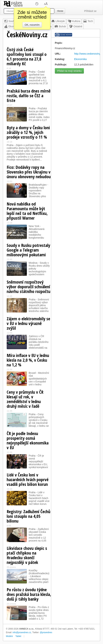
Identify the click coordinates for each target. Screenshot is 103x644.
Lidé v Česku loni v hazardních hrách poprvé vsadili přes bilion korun (28, 479)
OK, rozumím (32, 25)
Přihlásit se (90, 11)
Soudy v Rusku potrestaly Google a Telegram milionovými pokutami (28, 250)
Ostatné (76, 26)
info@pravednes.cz (22, 632)
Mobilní (9, 636)
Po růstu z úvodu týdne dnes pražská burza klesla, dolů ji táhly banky (29, 594)
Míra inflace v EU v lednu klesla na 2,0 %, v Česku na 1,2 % (28, 360)
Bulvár (60, 26)
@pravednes (46, 632)
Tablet (18, 636)
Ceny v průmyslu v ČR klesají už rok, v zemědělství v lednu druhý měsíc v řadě (25, 399)
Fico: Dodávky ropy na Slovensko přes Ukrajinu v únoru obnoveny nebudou (29, 172)
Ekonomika (13, 26)
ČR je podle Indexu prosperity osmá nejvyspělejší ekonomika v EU (28, 440)
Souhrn (10, 21)
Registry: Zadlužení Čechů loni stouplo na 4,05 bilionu (29, 516)
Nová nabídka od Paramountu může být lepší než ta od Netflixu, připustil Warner (27, 211)
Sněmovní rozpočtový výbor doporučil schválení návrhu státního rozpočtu (29, 287)
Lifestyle (58, 21)
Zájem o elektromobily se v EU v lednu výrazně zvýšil (28, 323)
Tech (88, 21)
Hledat (60, 11)
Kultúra (74, 21)
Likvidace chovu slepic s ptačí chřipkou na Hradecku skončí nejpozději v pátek (27, 555)
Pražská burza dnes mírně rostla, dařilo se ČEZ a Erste (29, 96)
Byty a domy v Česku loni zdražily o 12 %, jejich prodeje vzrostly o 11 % (28, 132)
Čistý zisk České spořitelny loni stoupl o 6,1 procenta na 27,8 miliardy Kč (27, 56)
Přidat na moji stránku (69, 71)
